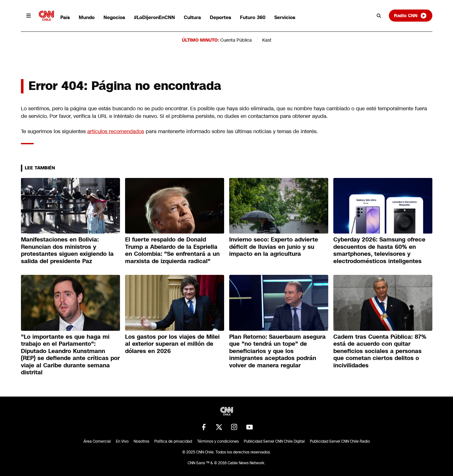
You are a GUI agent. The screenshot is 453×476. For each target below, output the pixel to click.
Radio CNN (410, 16)
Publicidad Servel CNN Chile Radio (340, 441)
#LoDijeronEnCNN (154, 17)
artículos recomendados (116, 131)
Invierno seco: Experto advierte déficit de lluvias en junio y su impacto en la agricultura (274, 247)
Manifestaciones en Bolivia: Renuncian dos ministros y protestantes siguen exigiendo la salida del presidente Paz (67, 250)
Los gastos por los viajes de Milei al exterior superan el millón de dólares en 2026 (172, 344)
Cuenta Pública (236, 40)
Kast (267, 40)
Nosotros (141, 441)
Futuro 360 (253, 17)
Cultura (192, 17)
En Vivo (122, 441)
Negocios (114, 17)
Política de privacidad (173, 441)
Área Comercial (97, 441)
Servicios (285, 17)
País (65, 17)
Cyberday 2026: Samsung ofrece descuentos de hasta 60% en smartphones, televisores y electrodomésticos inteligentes (379, 250)
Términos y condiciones (218, 441)
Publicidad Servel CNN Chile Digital (274, 441)
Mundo (87, 17)
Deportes (220, 17)
